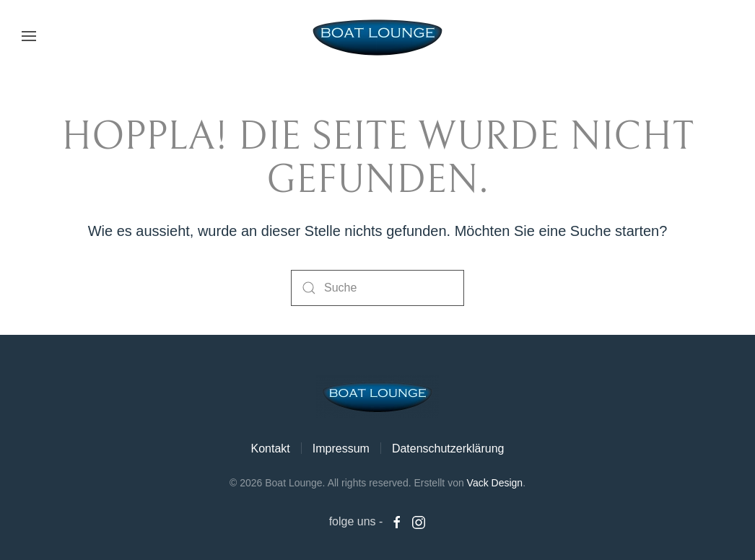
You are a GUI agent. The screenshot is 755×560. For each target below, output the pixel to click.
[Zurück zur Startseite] (377, 36)
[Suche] (377, 288)
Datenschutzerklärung (448, 449)
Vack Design (495, 483)
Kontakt (270, 449)
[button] (29, 36)
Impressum (341, 449)
